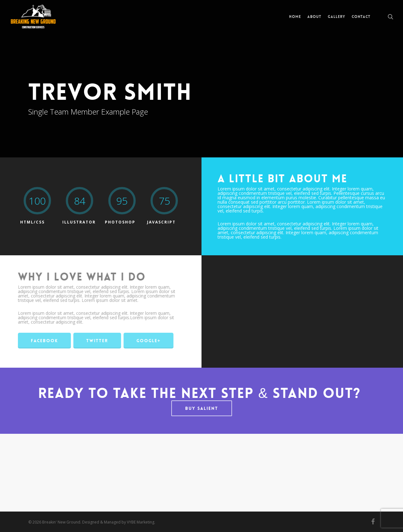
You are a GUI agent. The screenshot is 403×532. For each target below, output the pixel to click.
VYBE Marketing (141, 522)
